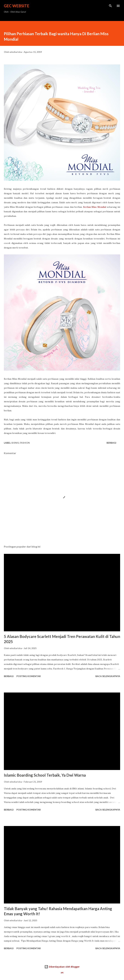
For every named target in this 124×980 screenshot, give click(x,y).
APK (62, 973)
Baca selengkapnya (108, 676)
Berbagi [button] (111, 443)
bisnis (15, 443)
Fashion (25, 443)
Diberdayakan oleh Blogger (62, 967)
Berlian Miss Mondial (95, 207)
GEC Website (17, 6)
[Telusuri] (110, 6)
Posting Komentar (29, 676)
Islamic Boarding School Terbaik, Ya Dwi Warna (45, 775)
